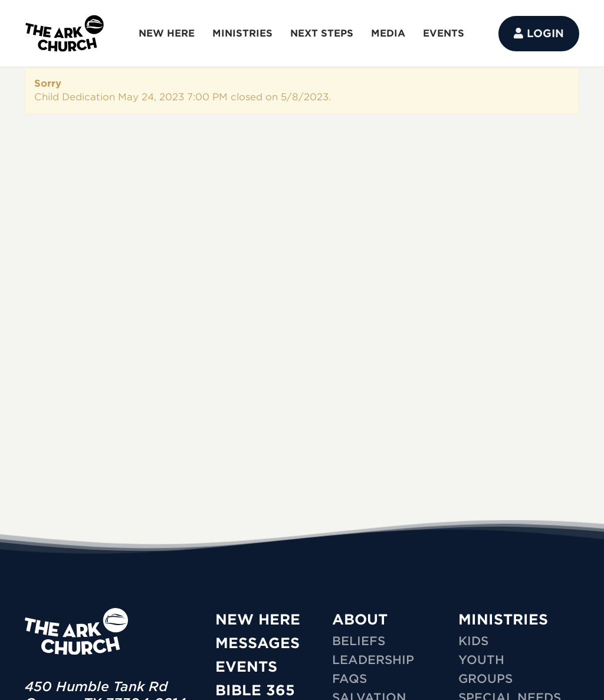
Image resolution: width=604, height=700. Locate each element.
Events (246, 667)
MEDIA (388, 33)
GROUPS (485, 679)
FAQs (349, 679)
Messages (257, 643)
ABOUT (360, 620)
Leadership (373, 660)
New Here (258, 620)
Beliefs (359, 641)
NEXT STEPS (322, 33)
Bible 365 (255, 690)
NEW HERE (167, 33)
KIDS (473, 641)
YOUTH (481, 660)
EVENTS (444, 33)
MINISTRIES (242, 33)
